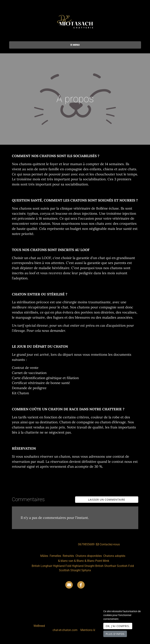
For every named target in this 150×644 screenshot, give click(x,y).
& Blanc (79, 561)
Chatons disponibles (89, 556)
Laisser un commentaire (107, 500)
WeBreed (39, 626)
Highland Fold (62, 566)
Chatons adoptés (114, 556)
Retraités (68, 556)
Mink (106, 561)
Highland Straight (83, 566)
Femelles (55, 556)
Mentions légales (91, 630)
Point (99, 561)
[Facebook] (81, 585)
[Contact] (69, 585)
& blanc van (66, 561)
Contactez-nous (108, 544)
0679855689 (86, 544)
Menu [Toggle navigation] (75, 45)
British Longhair (42, 566)
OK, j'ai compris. (118, 626)
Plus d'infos (115, 634)
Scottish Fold (125, 566)
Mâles (44, 556)
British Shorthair (106, 566)
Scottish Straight (70, 570)
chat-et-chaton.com (65, 630)
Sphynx (86, 570)
